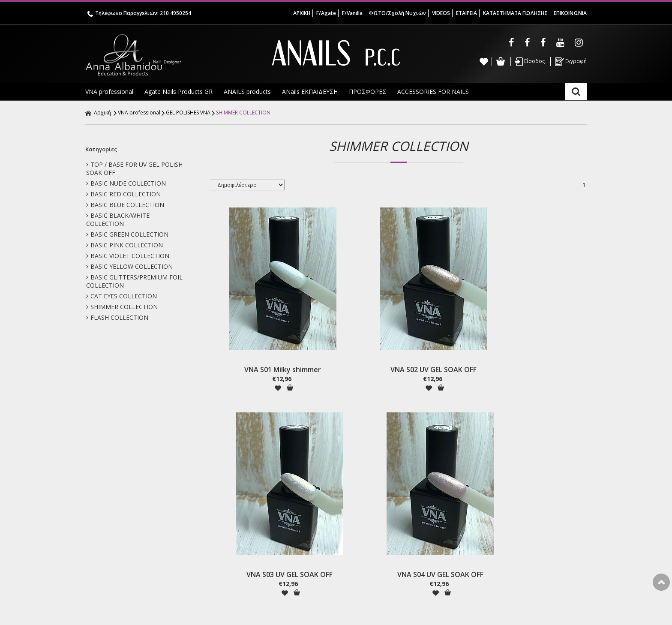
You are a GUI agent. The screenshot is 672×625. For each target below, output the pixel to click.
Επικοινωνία (105, 576)
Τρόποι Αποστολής (240, 529)
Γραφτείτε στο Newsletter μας (283, 468)
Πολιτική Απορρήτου (242, 548)
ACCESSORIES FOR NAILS (433, 92)
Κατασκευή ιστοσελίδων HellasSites (536, 610)
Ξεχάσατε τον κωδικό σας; (375, 539)
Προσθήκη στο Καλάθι (261, 361)
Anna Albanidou (169, 55)
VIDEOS (441, 13)
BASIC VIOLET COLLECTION (128, 256)
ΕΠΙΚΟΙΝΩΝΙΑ (570, 13)
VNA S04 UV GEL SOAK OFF (542, 343)
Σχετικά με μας (108, 529)
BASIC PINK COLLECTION (124, 245)
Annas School (106, 557)
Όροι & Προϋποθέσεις (245, 539)
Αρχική (98, 113)
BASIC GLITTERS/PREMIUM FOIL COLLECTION (134, 281)
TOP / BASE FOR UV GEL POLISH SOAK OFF (134, 168)
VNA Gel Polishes (111, 548)
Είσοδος (530, 62)
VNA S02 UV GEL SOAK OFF (350, 343)
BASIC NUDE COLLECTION (126, 183)
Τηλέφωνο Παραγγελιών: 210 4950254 (139, 13)
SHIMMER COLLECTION (243, 113)
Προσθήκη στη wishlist (249, 361)
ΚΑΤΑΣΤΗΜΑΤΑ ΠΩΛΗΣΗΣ (515, 13)
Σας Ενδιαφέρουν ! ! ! (117, 567)
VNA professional (109, 92)
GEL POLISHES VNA (188, 113)
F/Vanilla (352, 13)
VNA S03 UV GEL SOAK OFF (446, 343)
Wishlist (484, 61)
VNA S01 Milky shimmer (254, 343)
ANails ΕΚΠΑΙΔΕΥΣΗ (310, 92)
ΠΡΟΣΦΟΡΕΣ (367, 92)
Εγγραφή (571, 62)
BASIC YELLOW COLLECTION (129, 266)
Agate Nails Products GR (178, 92)
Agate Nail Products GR (120, 539)
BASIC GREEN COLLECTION (127, 234)
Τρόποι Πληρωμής (238, 520)
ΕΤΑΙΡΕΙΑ (466, 13)
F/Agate (326, 13)
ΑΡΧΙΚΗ (302, 13)
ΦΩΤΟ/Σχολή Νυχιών (397, 13)
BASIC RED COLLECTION (123, 194)
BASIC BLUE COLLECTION (125, 205)
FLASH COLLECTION (117, 317)
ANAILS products (247, 92)
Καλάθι (500, 61)
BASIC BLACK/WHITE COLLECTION (118, 219)
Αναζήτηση (576, 92)
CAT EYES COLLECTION (121, 296)
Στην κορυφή (661, 582)
